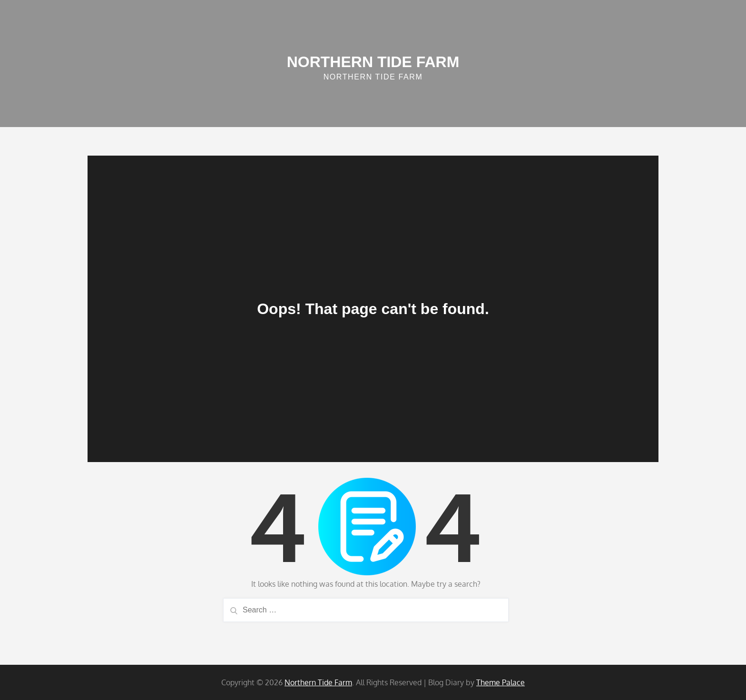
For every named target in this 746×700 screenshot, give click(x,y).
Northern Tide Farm (373, 62)
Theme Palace (501, 682)
